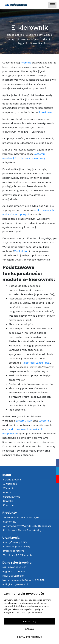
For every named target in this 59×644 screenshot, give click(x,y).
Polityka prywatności (15, 584)
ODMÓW (29, 629)
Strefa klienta (11, 497)
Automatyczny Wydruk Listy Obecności (27, 526)
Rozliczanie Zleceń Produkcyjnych (24, 530)
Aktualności (10, 484)
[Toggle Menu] (52, 5)
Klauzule (8, 505)
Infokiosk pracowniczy (17, 547)
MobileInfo (20, 251)
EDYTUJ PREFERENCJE (30, 637)
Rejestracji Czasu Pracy (36, 363)
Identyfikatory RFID (15, 542)
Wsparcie (9, 488)
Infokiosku (45, 112)
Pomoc (7, 492)
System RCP (11, 522)
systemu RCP (24, 421)
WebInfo (26, 63)
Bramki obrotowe (14, 551)
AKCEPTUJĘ (29, 621)
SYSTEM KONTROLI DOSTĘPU (21, 517)
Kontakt (8, 501)
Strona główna (12, 480)
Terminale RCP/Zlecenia (18, 555)
